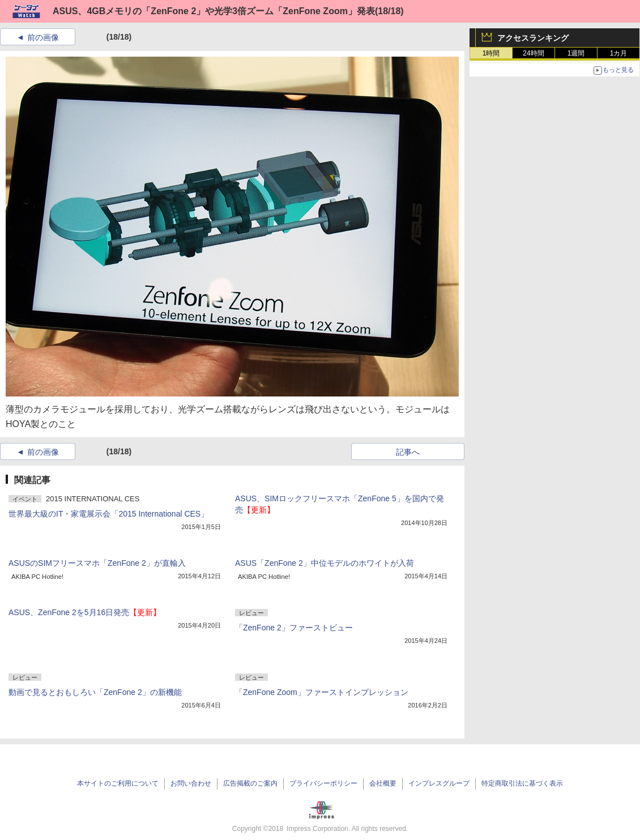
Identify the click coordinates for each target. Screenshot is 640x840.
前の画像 (43, 37)
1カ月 (619, 53)
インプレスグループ (439, 783)
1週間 (576, 53)
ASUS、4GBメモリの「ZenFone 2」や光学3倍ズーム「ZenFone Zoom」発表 (214, 11)
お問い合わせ (191, 783)
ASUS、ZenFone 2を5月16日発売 (85, 612)
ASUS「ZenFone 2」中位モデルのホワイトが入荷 (325, 563)
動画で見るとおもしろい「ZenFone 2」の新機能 (95, 692)
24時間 (533, 53)
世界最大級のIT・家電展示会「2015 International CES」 (108, 514)
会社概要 (383, 783)
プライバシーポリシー (323, 783)
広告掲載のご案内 (250, 783)
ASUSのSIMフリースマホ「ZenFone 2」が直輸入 (97, 563)
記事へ (408, 452)
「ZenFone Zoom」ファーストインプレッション (322, 692)
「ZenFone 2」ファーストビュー (294, 628)
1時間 (491, 53)
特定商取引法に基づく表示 (522, 783)
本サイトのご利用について (118, 783)
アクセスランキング (533, 38)
